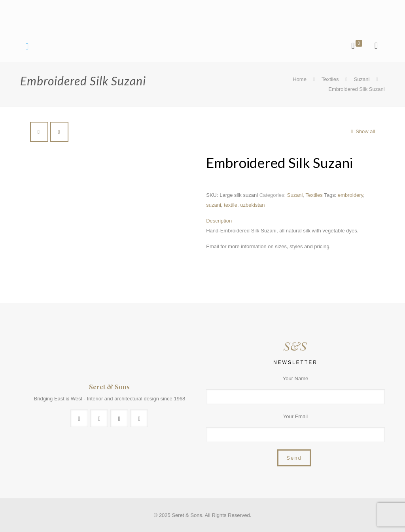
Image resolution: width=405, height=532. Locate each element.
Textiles (330, 79)
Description (219, 221)
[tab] (293, 221)
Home (300, 79)
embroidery (350, 195)
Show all (362, 131)
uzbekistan (252, 205)
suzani (214, 205)
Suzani (362, 79)
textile (231, 205)
